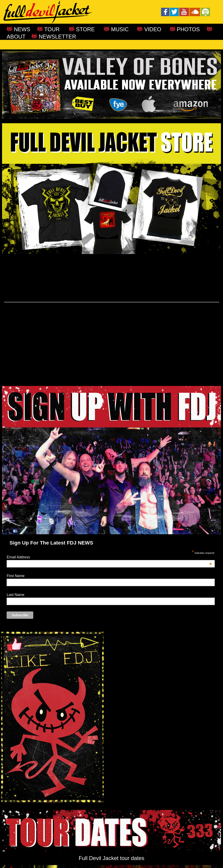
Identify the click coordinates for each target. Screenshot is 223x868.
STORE (85, 29)
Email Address (109, 557)
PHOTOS (188, 29)
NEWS (21, 29)
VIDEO (152, 29)
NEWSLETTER (57, 37)
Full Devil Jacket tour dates (111, 858)
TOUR (51, 29)
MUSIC (122, 29)
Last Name (15, 595)
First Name (15, 576)
